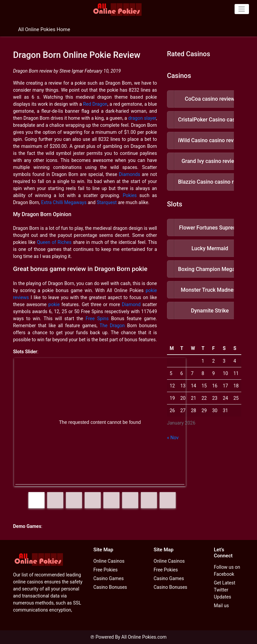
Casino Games (109, 578)
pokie (54, 304)
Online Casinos (109, 561)
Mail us (221, 606)
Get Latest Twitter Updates (225, 590)
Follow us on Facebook (227, 571)
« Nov (173, 438)
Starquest (107, 202)
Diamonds (129, 174)
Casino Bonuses (110, 587)
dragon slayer (142, 118)
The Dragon (112, 326)
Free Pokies (105, 570)
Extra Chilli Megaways (64, 202)
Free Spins (97, 318)
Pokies (130, 195)
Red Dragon (95, 104)
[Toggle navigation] (242, 9)
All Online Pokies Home (44, 29)
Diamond (131, 304)
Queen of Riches (54, 242)
